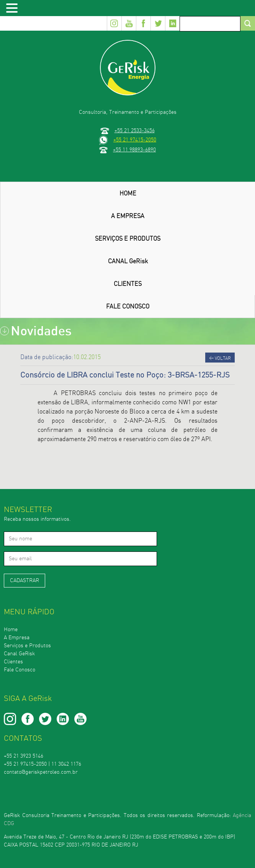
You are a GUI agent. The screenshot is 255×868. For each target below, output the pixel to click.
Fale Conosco (20, 670)
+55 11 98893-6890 (134, 150)
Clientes (13, 662)
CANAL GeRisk (128, 261)
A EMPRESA (128, 216)
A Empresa (17, 638)
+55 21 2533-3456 (135, 130)
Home (11, 630)
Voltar (220, 358)
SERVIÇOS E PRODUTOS (128, 239)
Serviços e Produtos (27, 646)
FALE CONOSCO (128, 307)
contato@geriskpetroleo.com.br (41, 772)
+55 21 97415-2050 (135, 140)
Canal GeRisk (19, 654)
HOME (128, 194)
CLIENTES (128, 284)
